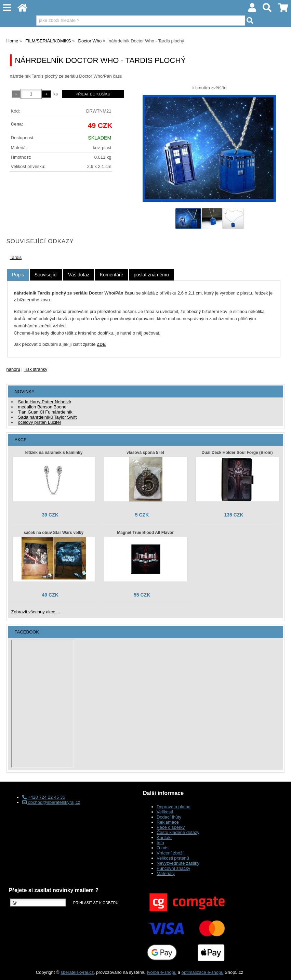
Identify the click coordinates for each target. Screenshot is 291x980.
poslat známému (151, 275)
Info (160, 843)
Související (46, 275)
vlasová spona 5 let (145, 453)
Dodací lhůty (169, 817)
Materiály (166, 873)
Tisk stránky (35, 369)
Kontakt (164, 838)
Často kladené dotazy (178, 832)
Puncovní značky (173, 868)
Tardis (16, 257)
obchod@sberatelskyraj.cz (51, 802)
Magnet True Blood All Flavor (145, 533)
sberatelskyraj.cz (77, 972)
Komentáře (111, 275)
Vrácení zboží (170, 853)
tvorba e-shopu (162, 972)
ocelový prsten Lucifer (40, 422)
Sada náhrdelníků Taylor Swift (48, 417)
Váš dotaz (79, 275)
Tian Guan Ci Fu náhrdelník (45, 412)
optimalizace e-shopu (203, 972)
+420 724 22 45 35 (44, 797)
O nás (163, 848)
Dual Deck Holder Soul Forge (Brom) (237, 453)
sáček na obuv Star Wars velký (54, 533)
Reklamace (168, 822)
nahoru (13, 369)
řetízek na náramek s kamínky (54, 453)
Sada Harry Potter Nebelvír (45, 402)
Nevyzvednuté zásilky (178, 863)
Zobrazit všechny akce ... (36, 612)
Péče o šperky (171, 827)
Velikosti (165, 812)
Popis (18, 275)
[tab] (18, 275)
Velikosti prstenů (173, 858)
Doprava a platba (174, 807)
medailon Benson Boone (42, 407)
